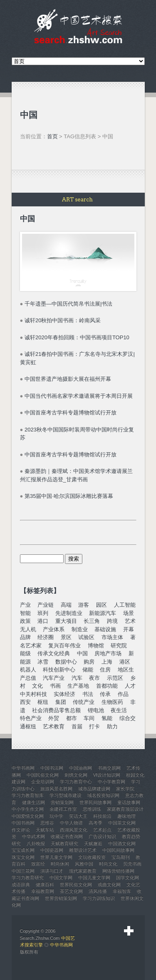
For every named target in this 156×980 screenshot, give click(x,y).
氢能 (107, 718)
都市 (72, 718)
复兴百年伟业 (64, 646)
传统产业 (84, 702)
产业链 (46, 605)
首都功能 (107, 686)
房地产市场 (108, 653)
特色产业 (31, 718)
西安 (25, 702)
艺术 (130, 621)
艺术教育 (54, 726)
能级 (25, 653)
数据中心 (66, 662)
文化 (37, 686)
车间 (89, 718)
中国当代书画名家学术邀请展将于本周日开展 (79, 396)
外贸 (54, 718)
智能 (25, 613)
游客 (84, 605)
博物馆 (96, 646)
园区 (102, 605)
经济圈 (46, 637)
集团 (61, 702)
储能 (88, 670)
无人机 (28, 629)
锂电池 (96, 710)
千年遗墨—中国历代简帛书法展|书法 (68, 304)
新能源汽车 (103, 613)
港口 (43, 621)
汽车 (77, 678)
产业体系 (54, 629)
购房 (89, 662)
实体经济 (64, 694)
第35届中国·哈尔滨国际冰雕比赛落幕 (69, 496)
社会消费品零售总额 (56, 710)
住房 (105, 670)
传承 (105, 694)
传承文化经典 (54, 653)
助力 (112, 726)
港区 (125, 662)
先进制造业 (69, 613)
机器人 (28, 670)
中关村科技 (33, 694)
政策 (25, 621)
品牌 (25, 637)
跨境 (112, 621)
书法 (88, 694)
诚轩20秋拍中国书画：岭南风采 (63, 320)
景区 (66, 637)
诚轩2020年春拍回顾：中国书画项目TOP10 (77, 337)
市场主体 (112, 637)
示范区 (115, 678)
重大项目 (66, 621)
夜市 (94, 678)
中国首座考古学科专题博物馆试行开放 (71, 413)
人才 (130, 686)
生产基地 (78, 686)
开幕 (129, 629)
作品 (123, 694)
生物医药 (112, 702)
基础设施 (105, 629)
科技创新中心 (59, 670)
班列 (43, 613)
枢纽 (43, 702)
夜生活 (119, 710)
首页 (52, 136)
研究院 (119, 646)
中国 (82, 653)
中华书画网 (61, 945)
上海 (107, 662)
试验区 (86, 637)
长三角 (92, 621)
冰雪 (43, 662)
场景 (129, 613)
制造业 (80, 629)
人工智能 (125, 605)
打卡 (94, 726)
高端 (66, 605)
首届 (77, 726)
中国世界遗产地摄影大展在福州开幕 (68, 379)
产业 (25, 605)
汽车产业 (54, 678)
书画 (55, 686)
